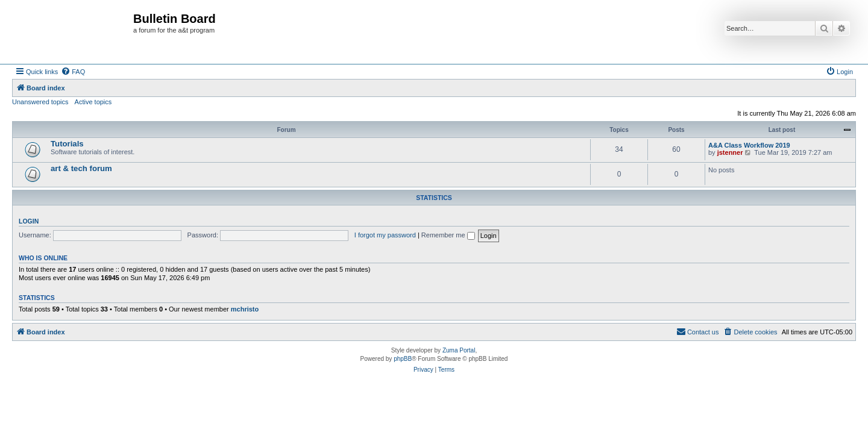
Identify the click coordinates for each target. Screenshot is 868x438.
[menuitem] (73, 72)
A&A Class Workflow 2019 (749, 145)
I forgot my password (385, 235)
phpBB (403, 359)
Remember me (448, 235)
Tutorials (67, 144)
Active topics (93, 102)
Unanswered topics (40, 102)
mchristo (245, 309)
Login (29, 221)
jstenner (730, 152)
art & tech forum (81, 168)
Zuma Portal (459, 350)
